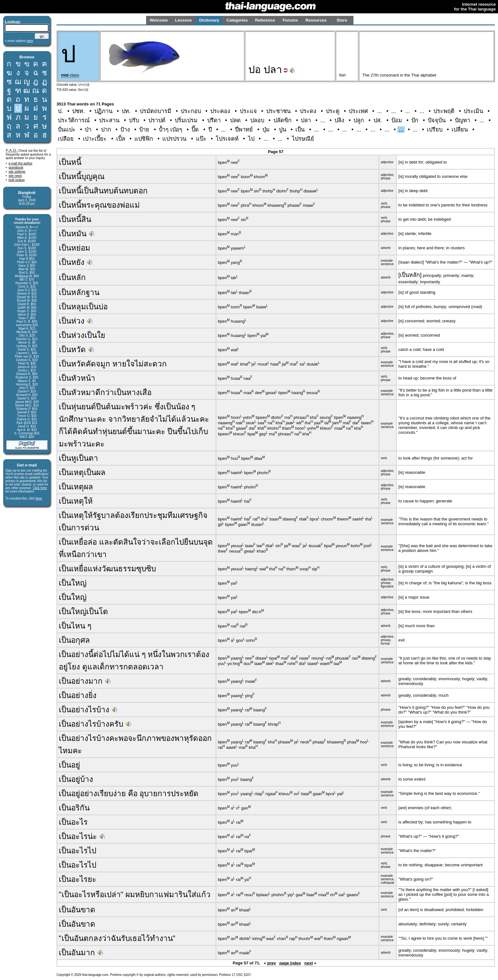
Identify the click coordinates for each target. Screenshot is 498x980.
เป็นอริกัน (74, 808)
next (309, 963)
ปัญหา (462, 120)
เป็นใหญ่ (73, 583)
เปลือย (66, 139)
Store (342, 20)
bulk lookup (17, 180)
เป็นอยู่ (69, 765)
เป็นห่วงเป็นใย (82, 335)
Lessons (183, 20)
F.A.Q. (12, 150)
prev (271, 963)
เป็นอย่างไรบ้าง (84, 710)
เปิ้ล (121, 139)
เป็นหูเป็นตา (78, 458)
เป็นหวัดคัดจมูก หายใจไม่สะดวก (113, 364)
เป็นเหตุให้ (76, 501)
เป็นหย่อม (74, 248)
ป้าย (144, 130)
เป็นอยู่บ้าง (76, 779)
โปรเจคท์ (227, 139)
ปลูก (359, 120)
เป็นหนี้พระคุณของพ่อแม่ (99, 205)
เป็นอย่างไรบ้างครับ (91, 724)
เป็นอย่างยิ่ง (78, 695)
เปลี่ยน (460, 130)
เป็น (300, 130)
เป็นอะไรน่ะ (78, 836)
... (379, 111)
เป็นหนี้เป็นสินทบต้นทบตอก (103, 191)
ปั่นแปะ (67, 130)
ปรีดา (214, 120)
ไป (251, 139)
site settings (17, 172)
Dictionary (209, 20)
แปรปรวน (174, 139)
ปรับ (134, 120)
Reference (265, 20)
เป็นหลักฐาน (79, 292)
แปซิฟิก (144, 139)
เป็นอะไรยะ (77, 879)
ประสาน (109, 120)
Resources (316, 20)
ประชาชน (278, 111)
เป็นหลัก (72, 277)
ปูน (283, 130)
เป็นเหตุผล (76, 487)
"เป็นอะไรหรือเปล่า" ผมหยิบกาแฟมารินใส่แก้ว (135, 894)
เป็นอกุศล (74, 640)
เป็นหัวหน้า (77, 378)
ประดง (308, 111)
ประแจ (248, 111)
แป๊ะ (201, 139)
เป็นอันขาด (77, 910)
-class (70, 75)
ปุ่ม (266, 130)
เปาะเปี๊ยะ (95, 139)
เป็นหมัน (73, 234)
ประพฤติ (444, 111)
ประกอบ (191, 111)
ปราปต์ (157, 120)
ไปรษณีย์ (303, 139)
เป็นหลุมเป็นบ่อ (83, 307)
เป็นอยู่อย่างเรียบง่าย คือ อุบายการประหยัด (129, 793)
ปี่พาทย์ (244, 130)
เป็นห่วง (72, 321)
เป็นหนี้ (70, 162)
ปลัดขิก (283, 120)
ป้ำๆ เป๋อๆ (171, 130)
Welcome (159, 20)
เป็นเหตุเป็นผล (82, 472)
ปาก (106, 130)
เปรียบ (435, 130)
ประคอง (220, 111)
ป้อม (397, 120)
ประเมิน (473, 111)
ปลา (273, 70)
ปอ (255, 70)
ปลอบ (257, 120)
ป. (60, 111)
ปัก (415, 120)
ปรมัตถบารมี (155, 111)
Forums (290, 20)
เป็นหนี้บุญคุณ (82, 176)
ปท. (126, 111)
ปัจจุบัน (437, 120)
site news (15, 176)
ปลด (235, 120)
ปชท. (78, 111)
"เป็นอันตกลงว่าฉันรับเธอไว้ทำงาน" (117, 938)
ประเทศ (358, 111)
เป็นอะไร (73, 822)
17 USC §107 (241, 975)
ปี (210, 130)
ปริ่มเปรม (186, 120)
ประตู (333, 111)
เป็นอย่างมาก (81, 681)
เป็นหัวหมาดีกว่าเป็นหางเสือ (105, 392)
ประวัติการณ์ (74, 120)
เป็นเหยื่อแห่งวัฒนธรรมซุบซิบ (107, 569)
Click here (40, 488)
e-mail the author (20, 163)
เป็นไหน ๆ (75, 626)
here (39, 498)
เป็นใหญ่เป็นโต (83, 611)
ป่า (88, 130)
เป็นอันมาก (77, 953)
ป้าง (125, 130)
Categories (237, 20)
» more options (19, 41)
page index (290, 963)
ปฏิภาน (103, 111)
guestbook (16, 168)
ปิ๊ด (195, 130)
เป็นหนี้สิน (75, 219)
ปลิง (339, 120)
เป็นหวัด (72, 349)
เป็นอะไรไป (77, 851)
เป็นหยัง (72, 262)
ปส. (378, 120)
